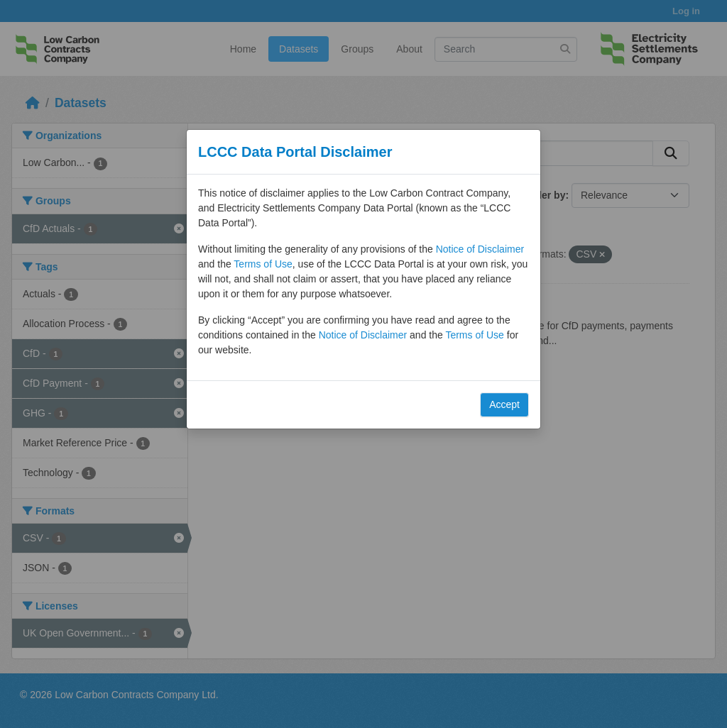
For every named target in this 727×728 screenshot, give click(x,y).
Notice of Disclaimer (480, 249)
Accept (504, 404)
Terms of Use (263, 264)
